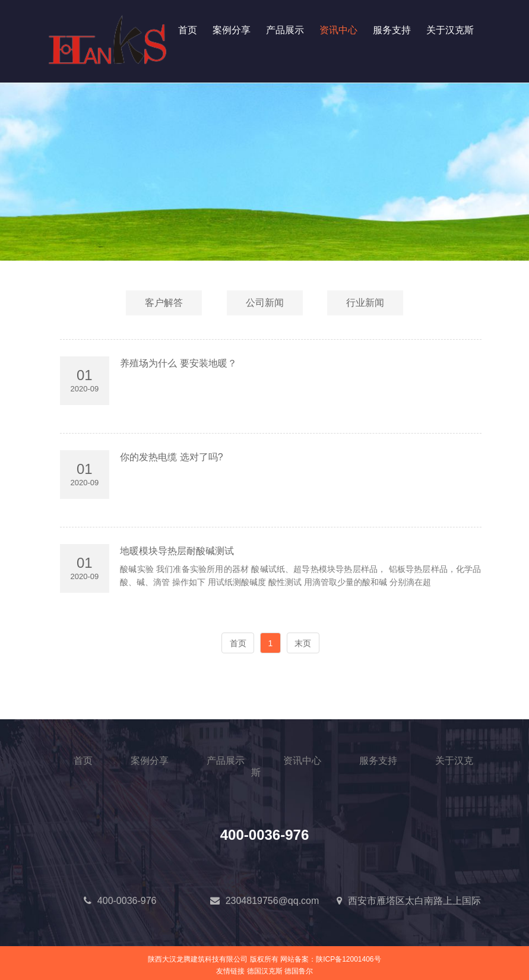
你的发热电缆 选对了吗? (171, 457)
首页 (188, 30)
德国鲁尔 (299, 971)
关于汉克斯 (450, 30)
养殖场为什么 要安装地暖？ (178, 363)
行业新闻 (365, 303)
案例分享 (232, 30)
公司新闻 (265, 303)
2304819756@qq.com (273, 901)
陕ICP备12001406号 (348, 959)
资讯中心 (338, 30)
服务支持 (392, 30)
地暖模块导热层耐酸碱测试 (177, 551)
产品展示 (285, 30)
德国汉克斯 (265, 971)
